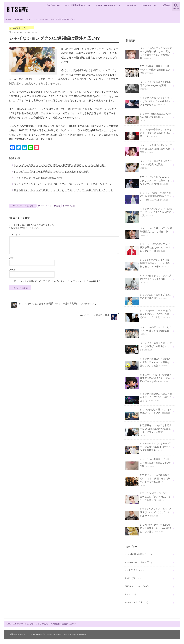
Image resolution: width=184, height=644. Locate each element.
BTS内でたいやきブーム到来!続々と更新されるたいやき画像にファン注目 (148, 529)
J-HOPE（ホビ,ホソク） (137, 602)
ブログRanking (53, 5)
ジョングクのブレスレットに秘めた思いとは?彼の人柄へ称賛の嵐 (148, 213)
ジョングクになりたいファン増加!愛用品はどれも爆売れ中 (148, 233)
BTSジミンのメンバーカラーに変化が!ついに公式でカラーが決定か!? (148, 514)
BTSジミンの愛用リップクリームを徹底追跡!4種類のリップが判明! (148, 464)
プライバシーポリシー (40, 634)
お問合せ (166, 5)
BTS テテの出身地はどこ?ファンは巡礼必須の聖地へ (148, 118)
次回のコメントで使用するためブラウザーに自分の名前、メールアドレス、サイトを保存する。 (57, 281)
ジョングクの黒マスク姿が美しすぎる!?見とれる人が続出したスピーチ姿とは (148, 102)
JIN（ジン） (131, 5)
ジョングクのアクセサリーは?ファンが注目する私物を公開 (148, 332)
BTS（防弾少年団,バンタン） (78, 5)
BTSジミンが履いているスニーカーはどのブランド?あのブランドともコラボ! (148, 498)
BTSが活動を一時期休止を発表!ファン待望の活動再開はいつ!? (147, 71)
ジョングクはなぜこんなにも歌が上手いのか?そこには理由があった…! (148, 398)
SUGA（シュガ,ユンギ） (137, 586)
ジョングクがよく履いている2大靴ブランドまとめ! (148, 412)
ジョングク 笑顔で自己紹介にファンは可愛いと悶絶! (148, 166)
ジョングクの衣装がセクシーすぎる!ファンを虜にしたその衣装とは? (148, 134)
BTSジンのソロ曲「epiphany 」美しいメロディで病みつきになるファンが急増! (148, 182)
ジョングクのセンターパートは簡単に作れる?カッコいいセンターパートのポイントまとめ (63, 184)
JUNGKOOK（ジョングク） (108, 5)
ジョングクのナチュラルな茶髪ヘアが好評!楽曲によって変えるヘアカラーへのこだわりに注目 (148, 53)
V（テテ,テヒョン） (135, 570)
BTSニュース (63, 634)
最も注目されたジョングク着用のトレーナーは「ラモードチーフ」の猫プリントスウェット (63, 190)
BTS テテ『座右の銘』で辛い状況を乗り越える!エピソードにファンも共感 (147, 248)
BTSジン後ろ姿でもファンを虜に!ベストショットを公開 (148, 280)
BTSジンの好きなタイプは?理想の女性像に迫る (148, 298)
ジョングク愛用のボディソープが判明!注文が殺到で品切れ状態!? (148, 150)
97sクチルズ (70, 206)
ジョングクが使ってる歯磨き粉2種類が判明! (38, 178)
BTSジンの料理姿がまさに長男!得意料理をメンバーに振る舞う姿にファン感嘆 (147, 264)
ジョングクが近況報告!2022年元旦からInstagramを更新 (148, 87)
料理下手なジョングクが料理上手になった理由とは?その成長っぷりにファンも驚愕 (148, 430)
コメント (15, 234)
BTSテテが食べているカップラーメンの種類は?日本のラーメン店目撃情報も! (148, 448)
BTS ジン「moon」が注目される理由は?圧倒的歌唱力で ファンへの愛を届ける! (148, 197)
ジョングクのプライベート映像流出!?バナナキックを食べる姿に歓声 (51, 171)
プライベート (46, 206)
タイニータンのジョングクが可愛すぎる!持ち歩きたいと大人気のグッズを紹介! (148, 379)
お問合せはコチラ (17, 634)
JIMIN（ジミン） (150, 5)
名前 (11, 258)
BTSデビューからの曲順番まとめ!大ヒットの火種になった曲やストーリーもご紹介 (148, 480)
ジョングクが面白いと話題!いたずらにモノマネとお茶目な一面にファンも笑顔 (148, 363)
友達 (58, 206)
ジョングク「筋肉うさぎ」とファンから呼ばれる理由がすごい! (148, 348)
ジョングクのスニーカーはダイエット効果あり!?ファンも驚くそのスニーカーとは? (148, 315)
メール (12, 270)
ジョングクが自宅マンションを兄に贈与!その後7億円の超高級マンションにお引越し (60, 165)
